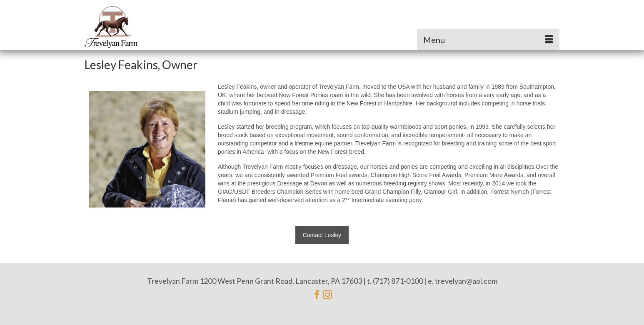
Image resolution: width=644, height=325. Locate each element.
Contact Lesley (322, 235)
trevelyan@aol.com (466, 281)
